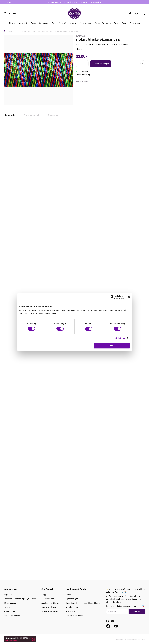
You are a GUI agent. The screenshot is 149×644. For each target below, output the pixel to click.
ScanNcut (106, 23)
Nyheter (13, 23)
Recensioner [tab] (54, 115)
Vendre (143, 639)
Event (33, 23)
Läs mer (79, 49)
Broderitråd (26, 31)
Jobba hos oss (48, 599)
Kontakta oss (9, 611)
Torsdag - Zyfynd (73, 607)
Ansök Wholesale (49, 607)
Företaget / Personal (50, 611)
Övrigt (124, 23)
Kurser (116, 23)
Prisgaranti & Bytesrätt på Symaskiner (20, 599)
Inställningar (119, 338)
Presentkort (135, 23)
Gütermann (81, 36)
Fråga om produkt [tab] (32, 115)
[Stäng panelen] (129, 297)
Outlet (68, 595)
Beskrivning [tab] (11, 115)
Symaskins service (12, 616)
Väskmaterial (86, 23)
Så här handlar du (11, 603)
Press (97, 23)
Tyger (54, 23)
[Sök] (6, 13)
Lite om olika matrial (75, 616)
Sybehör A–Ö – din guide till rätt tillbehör (83, 603)
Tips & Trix (7, 2)
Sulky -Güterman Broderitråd (42, 31)
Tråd (18, 31)
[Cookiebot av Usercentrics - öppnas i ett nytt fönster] (112, 297)
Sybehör (63, 23)
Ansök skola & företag (51, 603)
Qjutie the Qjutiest (74, 599)
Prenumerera (137, 612)
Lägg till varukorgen (101, 64)
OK (112, 346)
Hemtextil (73, 23)
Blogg (44, 595)
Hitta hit (7, 607)
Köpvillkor (8, 595)
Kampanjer (24, 23)
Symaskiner (44, 23)
